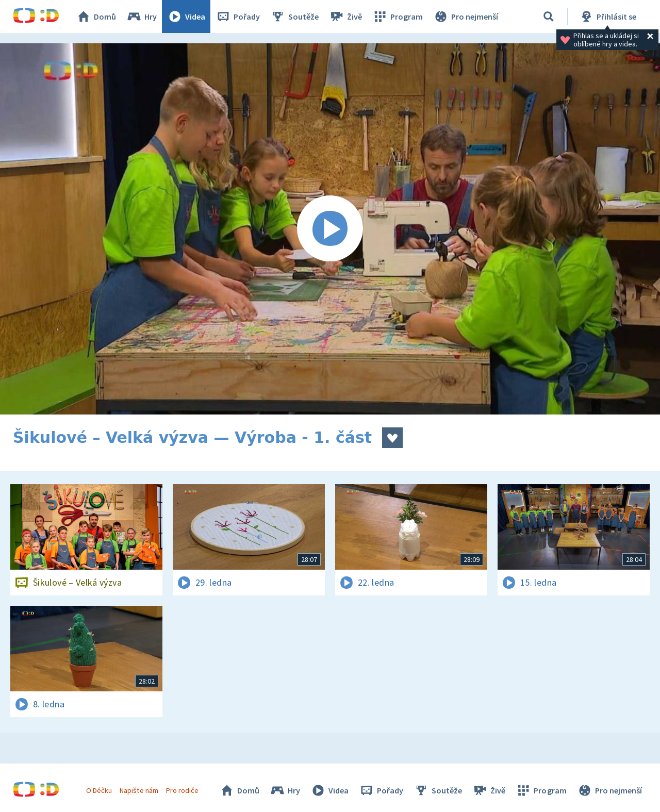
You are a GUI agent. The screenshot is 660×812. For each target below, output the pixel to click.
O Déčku (99, 790)
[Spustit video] (330, 229)
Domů (96, 16)
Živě (345, 16)
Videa (186, 16)
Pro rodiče (182, 790)
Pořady (238, 16)
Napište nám (139, 790)
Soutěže (294, 16)
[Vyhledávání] (549, 16)
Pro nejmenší (466, 16)
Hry (142, 16)
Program (398, 16)
